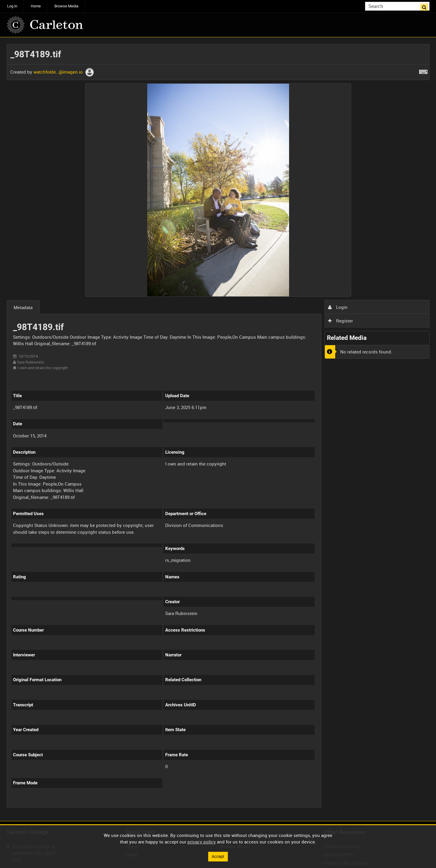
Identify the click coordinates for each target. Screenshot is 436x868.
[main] (218, 429)
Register (341, 321)
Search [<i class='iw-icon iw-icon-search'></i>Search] (426, 6)
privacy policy (202, 841)
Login (338, 307)
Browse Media (66, 6)
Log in (12, 6)
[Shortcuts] (423, 71)
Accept (218, 856)
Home (36, 6)
